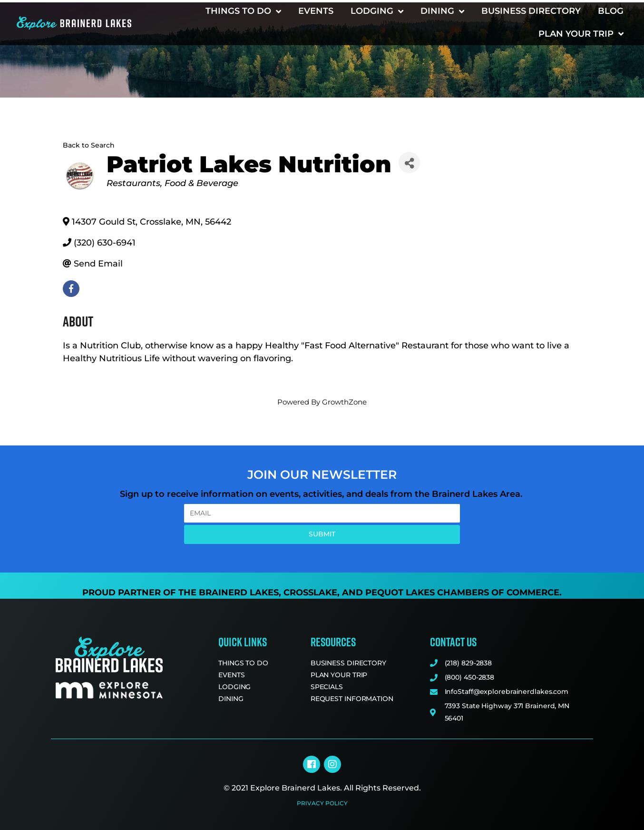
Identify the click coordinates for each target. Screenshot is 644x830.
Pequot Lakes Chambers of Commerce (462, 593)
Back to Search (89, 145)
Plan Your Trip (581, 34)
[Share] (409, 163)
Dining (442, 11)
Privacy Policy (322, 803)
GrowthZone (344, 402)
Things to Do (243, 11)
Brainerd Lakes (239, 593)
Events (316, 11)
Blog (611, 11)
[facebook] (71, 289)
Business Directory (531, 11)
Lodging (377, 11)
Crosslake (310, 593)
